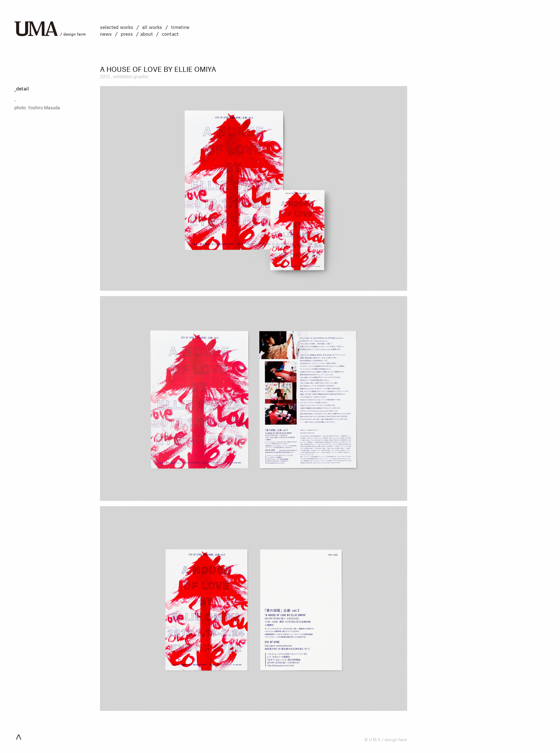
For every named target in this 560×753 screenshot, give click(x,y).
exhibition (123, 77)
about (147, 34)
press (127, 34)
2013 (105, 77)
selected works (117, 27)
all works (152, 27)
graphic (141, 77)
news (106, 34)
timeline (180, 27)
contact (170, 34)
